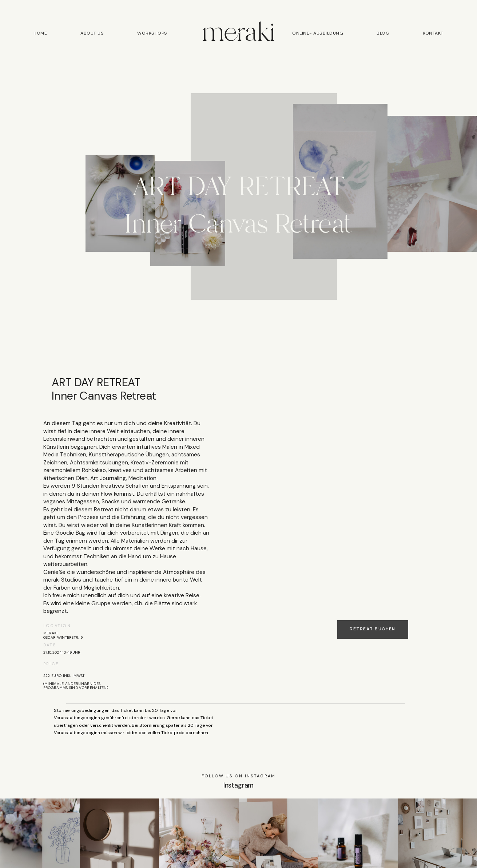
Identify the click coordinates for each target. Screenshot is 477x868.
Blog (383, 33)
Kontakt (433, 33)
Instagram (238, 785)
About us (92, 33)
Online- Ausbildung (318, 33)
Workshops (152, 33)
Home (40, 33)
